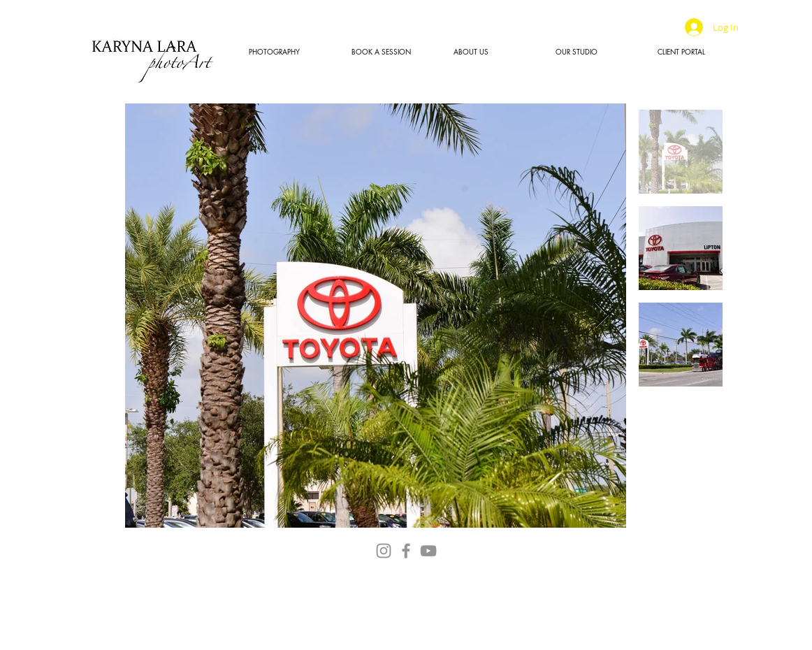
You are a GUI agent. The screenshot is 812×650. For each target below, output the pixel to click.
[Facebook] (406, 551)
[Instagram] (384, 551)
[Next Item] (602, 316)
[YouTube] (428, 551)
